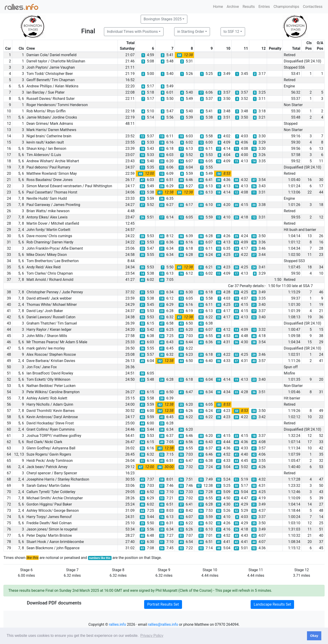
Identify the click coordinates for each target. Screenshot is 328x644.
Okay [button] (314, 636)
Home (218, 7)
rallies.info (118, 624)
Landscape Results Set (272, 604)
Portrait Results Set (163, 604)
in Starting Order (191, 32)
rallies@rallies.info (163, 624)
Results (249, 7)
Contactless (313, 7)
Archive (233, 7)
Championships (286, 7)
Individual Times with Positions (132, 32)
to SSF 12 (231, 32)
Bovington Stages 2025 (163, 19)
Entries (264, 7)
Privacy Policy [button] (152, 636)
